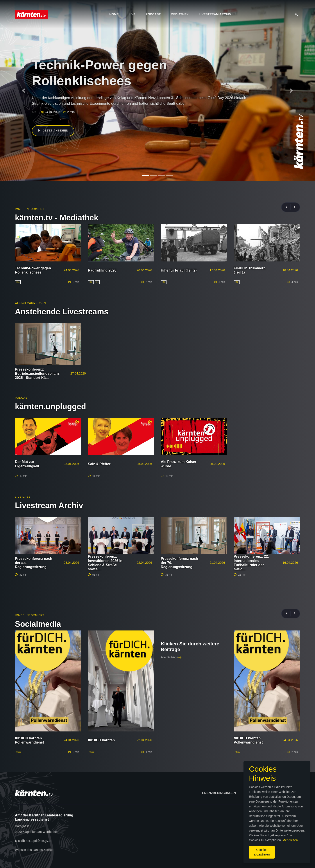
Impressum (255, 793)
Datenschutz (286, 793)
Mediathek (180, 14)
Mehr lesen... (161, 838)
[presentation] (288, 207)
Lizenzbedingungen (219, 793)
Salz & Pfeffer (99, 464)
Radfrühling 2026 (102, 270)
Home (114, 14)
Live (132, 14)
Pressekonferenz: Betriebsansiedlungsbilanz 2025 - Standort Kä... (37, 374)
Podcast (153, 14)
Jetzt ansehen (55, 131)
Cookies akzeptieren (188, 848)
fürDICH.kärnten (101, 740)
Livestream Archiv (215, 14)
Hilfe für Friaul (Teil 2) (179, 270)
